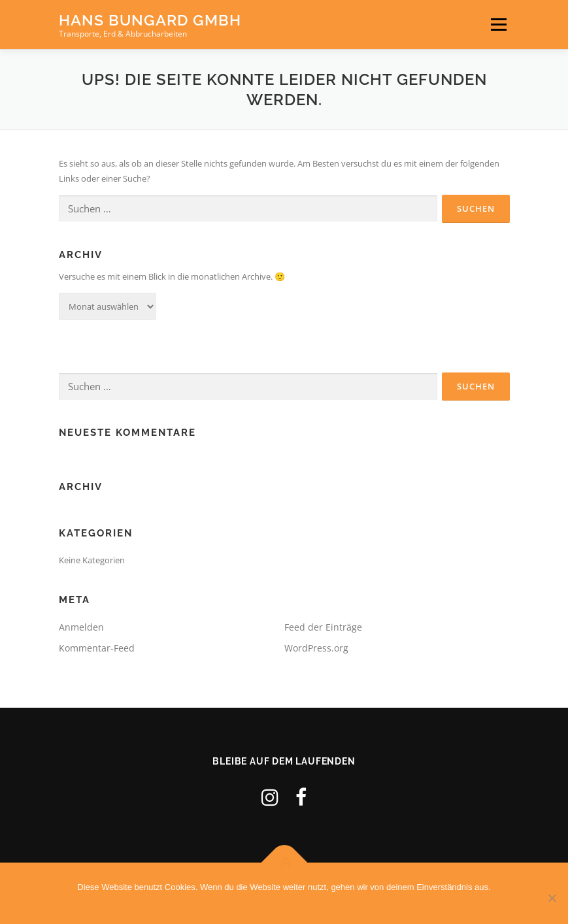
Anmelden (81, 627)
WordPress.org (316, 648)
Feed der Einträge (323, 627)
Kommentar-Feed (97, 648)
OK (284, 904)
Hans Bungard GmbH (150, 20)
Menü (498, 24)
